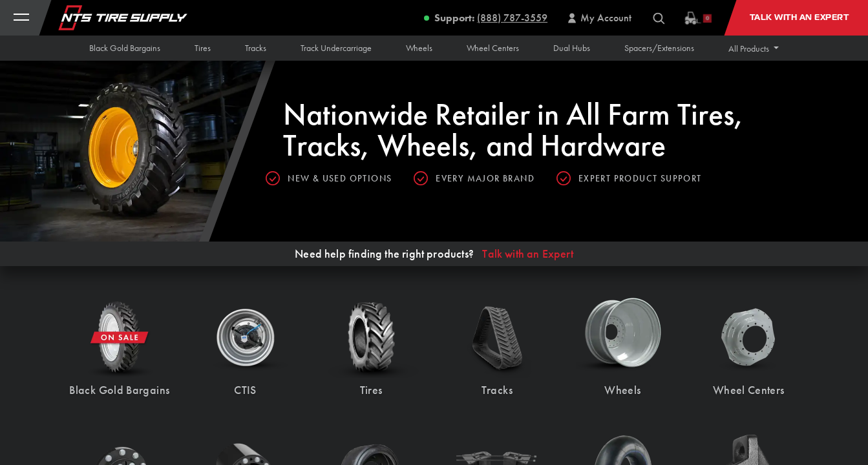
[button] (754, 48)
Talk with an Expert (527, 254)
